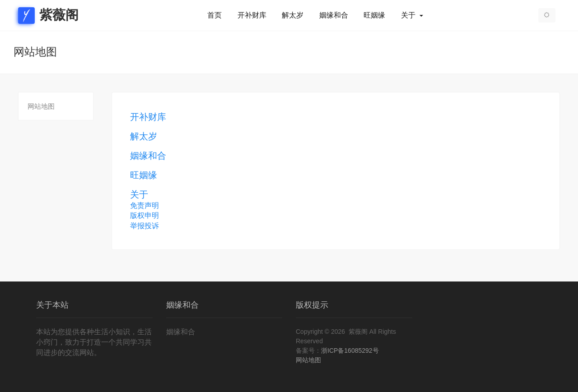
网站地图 (41, 106)
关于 (409, 15)
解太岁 (293, 15)
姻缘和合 (334, 15)
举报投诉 (144, 226)
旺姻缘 (374, 15)
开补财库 (252, 15)
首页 (214, 15)
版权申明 (144, 215)
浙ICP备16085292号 (350, 350)
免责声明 (144, 205)
